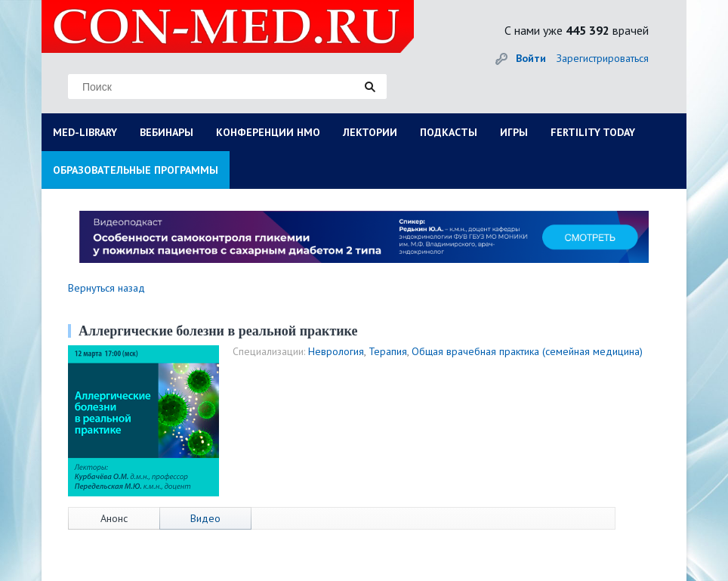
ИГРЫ (514, 132)
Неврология (336, 351)
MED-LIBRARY (85, 132)
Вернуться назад (106, 288)
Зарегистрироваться (603, 58)
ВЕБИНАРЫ (167, 132)
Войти (531, 58)
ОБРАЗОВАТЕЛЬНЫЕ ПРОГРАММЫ (136, 170)
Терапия (388, 351)
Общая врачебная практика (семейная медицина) (527, 351)
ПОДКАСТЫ (449, 132)
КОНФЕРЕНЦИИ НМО (268, 132)
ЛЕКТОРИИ (370, 132)
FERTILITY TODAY (593, 132)
